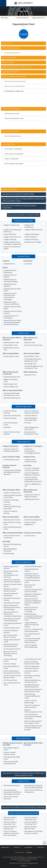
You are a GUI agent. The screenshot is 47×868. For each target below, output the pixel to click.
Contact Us (24, 866)
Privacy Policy (20, 852)
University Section (23, 18)
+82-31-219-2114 (24, 861)
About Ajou (4, 18)
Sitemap (29, 852)
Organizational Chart (39, 18)
